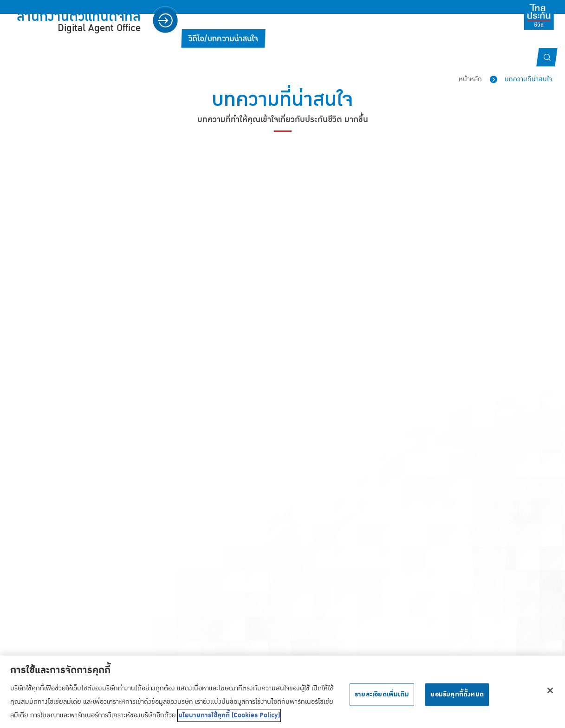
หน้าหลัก (470, 79)
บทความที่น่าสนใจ (528, 79)
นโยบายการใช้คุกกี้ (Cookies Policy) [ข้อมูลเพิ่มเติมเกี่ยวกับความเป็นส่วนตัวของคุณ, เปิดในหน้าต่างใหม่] (229, 721)
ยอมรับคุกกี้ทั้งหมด (457, 699)
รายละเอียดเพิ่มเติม (382, 699)
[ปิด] (550, 695)
